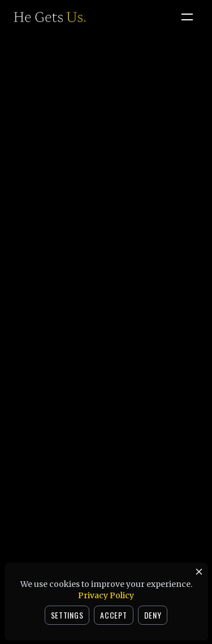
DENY (153, 615)
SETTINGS (67, 615)
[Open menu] (187, 17)
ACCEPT (113, 615)
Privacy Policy (106, 595)
